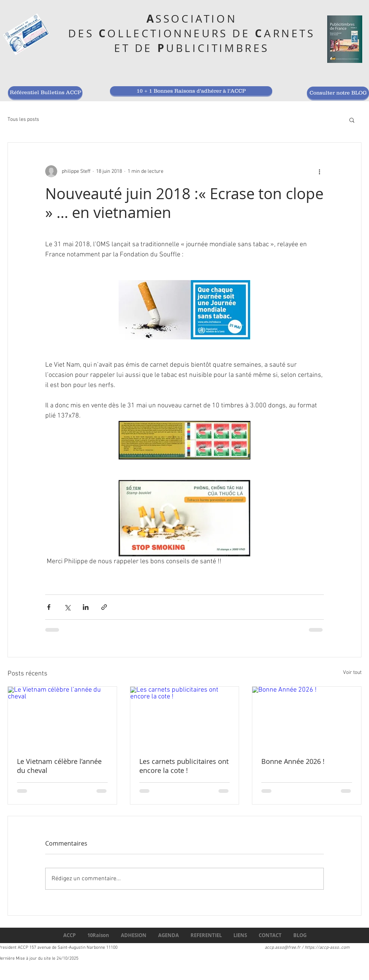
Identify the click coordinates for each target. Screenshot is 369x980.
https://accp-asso (322, 948)
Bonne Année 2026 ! (293, 761)
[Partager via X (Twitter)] (67, 607)
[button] (352, 120)
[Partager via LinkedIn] (86, 607)
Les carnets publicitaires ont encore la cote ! (184, 766)
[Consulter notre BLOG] (338, 93)
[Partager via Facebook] (49, 607)
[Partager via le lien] (104, 607)
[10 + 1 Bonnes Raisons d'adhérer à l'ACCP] (191, 91)
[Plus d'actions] (319, 171)
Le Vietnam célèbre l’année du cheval (59, 766)
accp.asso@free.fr (283, 948)
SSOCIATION (196, 19)
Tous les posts (23, 120)
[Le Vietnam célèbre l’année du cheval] (62, 717)
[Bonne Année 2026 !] (307, 717)
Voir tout (352, 673)
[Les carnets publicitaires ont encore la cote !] (185, 717)
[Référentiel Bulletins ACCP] (45, 93)
